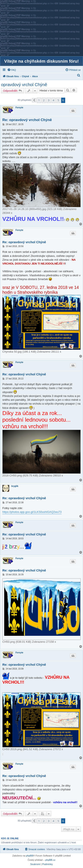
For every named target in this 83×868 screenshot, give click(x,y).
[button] (34, 100)
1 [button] (39, 100)
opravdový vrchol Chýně (24, 85)
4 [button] (54, 100)
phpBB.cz (50, 860)
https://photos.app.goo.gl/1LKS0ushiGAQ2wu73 (32, 512)
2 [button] (44, 100)
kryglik (15, 486)
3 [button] (49, 100)
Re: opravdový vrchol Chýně (27, 120)
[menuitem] (12, 70)
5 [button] (58, 100)
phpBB (29, 856)
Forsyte (19, 108)
